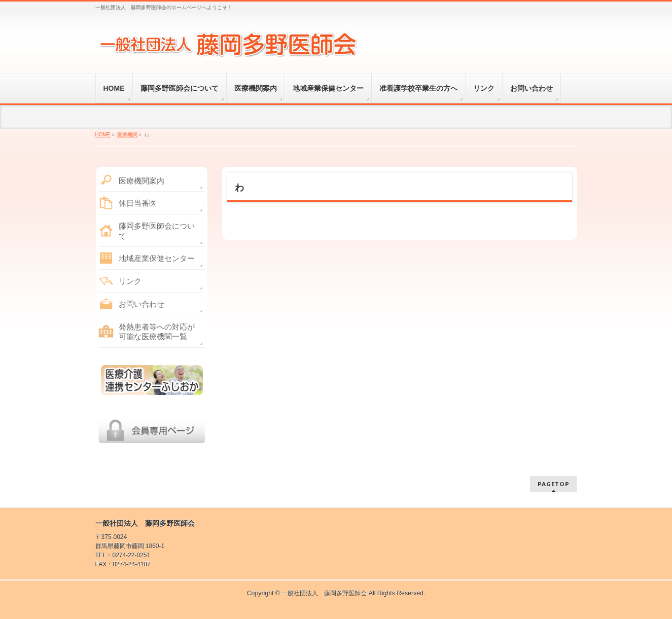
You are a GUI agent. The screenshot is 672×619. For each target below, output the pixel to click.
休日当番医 (138, 203)
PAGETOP (554, 484)
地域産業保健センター (157, 258)
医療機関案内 (142, 181)
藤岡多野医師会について (157, 231)
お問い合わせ (142, 304)
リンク (130, 281)
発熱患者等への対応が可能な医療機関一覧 (157, 332)
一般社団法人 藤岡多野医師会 (324, 593)
